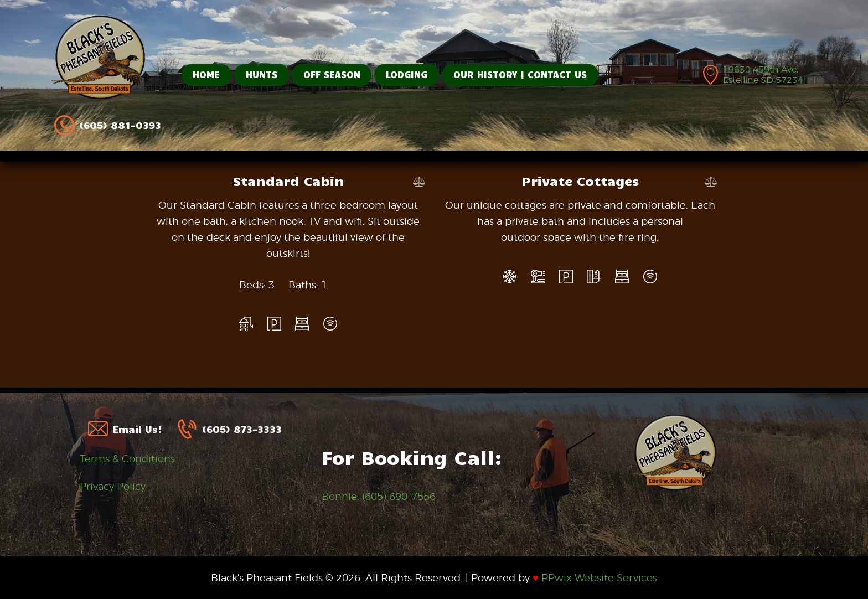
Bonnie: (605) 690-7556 (379, 496)
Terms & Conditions (127, 459)
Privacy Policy (113, 486)
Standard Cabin (288, 181)
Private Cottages (580, 181)
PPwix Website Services (595, 578)
